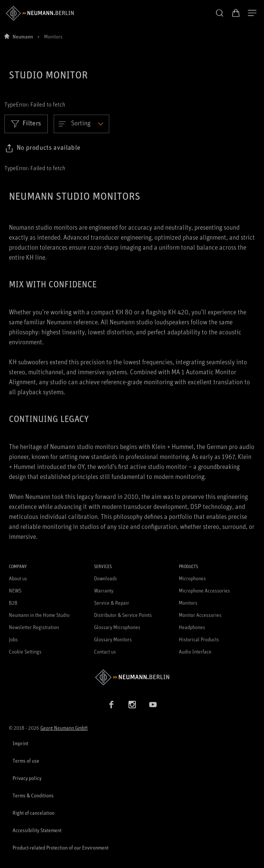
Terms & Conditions (33, 795)
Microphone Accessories (204, 590)
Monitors (188, 603)
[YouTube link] (153, 705)
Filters (26, 124)
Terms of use (26, 761)
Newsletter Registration (34, 627)
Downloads (106, 578)
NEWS (15, 590)
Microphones (192, 578)
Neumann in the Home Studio (39, 615)
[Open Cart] (236, 13)
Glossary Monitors (113, 639)
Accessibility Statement (37, 830)
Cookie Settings (25, 651)
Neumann (23, 36)
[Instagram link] (132, 705)
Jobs (13, 639)
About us (18, 578)
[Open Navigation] (252, 13)
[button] (220, 13)
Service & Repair (112, 603)
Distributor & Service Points (123, 615)
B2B (13, 603)
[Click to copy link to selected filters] (43, 148)
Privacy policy (27, 778)
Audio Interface (195, 651)
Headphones (192, 627)
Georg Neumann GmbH (64, 728)
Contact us (105, 651)
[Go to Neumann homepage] (132, 677)
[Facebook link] (111, 705)
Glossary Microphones (117, 627)
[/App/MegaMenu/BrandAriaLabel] (40, 13)
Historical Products (199, 639)
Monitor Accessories (200, 615)
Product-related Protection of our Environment (61, 847)
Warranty (104, 590)
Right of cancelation (34, 813)
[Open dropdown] (81, 124)
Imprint (20, 743)
